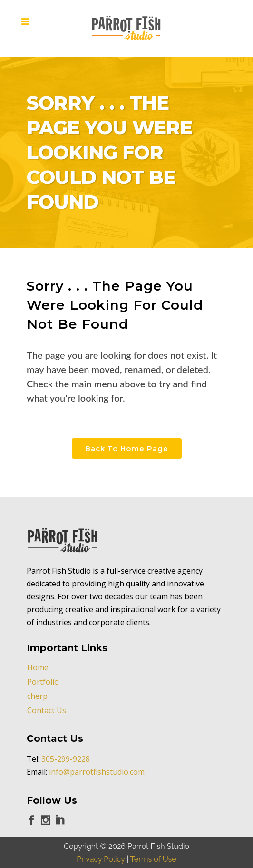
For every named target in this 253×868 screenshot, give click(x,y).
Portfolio (43, 682)
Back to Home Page (127, 449)
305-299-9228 (66, 759)
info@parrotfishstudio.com (97, 772)
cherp (37, 696)
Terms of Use (153, 859)
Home (38, 667)
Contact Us (47, 710)
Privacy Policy (101, 859)
